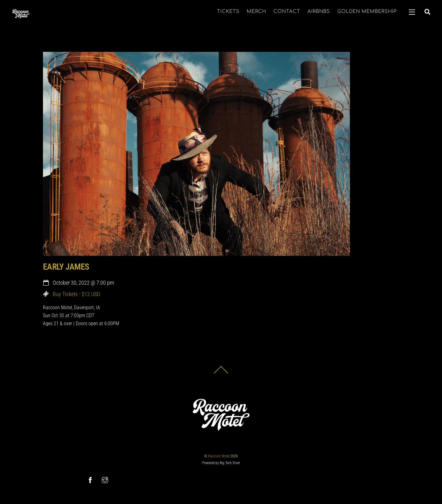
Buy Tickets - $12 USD (76, 294)
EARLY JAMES (66, 267)
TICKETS (228, 12)
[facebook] (90, 480)
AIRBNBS (319, 12)
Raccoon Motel (219, 456)
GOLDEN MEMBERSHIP (367, 12)
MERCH (256, 12)
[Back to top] (221, 373)
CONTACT (287, 12)
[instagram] (105, 480)
